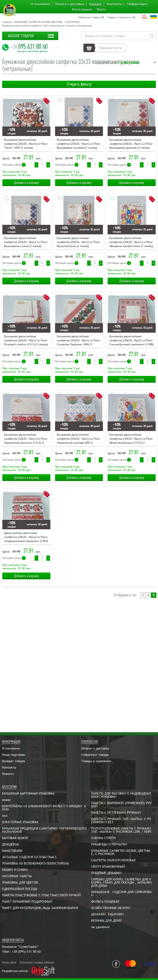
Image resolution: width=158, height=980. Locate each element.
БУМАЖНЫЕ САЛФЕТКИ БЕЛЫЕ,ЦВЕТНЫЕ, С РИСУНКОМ (47, 22)
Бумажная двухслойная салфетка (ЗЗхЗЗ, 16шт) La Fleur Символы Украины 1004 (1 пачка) (78, 341)
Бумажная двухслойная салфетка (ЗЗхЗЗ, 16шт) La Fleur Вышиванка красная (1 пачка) (131, 144)
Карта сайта (9, 962)
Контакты (114, 4)
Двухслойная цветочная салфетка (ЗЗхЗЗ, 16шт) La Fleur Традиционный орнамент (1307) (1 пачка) (26, 537)
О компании (40, 4)
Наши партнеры (14, 755)
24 (143, 595)
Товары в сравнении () (121, 17)
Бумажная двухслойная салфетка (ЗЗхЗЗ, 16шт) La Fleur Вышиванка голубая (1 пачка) (78, 144)
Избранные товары (95, 755)
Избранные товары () (91, 17)
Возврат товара (14, 761)
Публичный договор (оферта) (37, 962)
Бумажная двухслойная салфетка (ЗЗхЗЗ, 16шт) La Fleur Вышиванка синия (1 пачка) (26, 242)
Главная (7, 22)
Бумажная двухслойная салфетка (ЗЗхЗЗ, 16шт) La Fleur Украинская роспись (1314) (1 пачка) (26, 439)
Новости (8, 774)
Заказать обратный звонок (32, 51)
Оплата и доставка (70, 4)
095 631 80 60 (29, 46)
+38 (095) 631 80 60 (26, 952)
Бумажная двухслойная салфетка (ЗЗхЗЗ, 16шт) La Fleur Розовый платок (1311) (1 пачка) (26, 340)
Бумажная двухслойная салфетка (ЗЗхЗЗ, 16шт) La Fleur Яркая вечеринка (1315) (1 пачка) (131, 439)
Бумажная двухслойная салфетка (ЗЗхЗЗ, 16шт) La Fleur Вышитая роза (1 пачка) (78, 242)
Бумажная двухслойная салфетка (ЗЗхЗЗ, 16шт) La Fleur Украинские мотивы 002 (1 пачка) (78, 439)
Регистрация (82, 10)
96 (154, 595)
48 (148, 595)
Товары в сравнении (96, 761)
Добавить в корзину (26, 183)
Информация (137, 4)
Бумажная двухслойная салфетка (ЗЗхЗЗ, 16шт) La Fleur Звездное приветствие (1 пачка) (131, 242)
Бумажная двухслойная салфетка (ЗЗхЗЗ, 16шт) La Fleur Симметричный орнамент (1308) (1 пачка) (131, 341)
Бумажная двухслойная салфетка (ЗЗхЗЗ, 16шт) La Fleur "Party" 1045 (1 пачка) (26, 144)
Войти (102, 10)
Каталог (95, 4)
